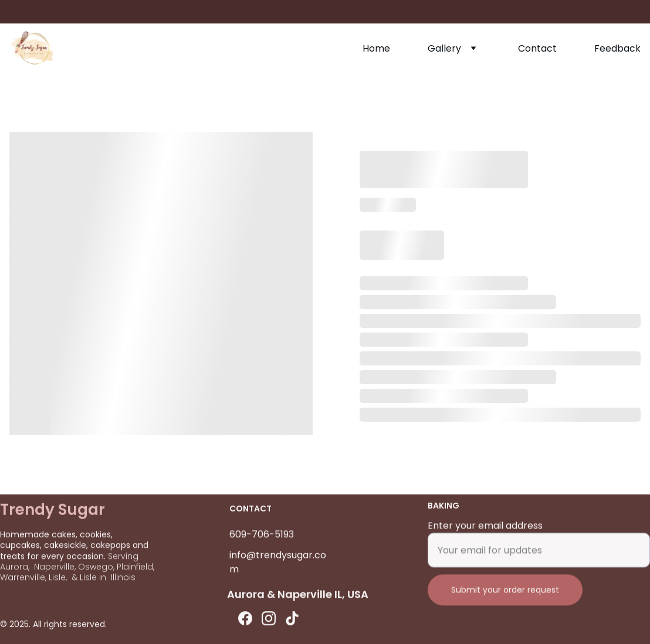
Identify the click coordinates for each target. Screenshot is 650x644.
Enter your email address (485, 532)
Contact (537, 48)
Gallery (444, 48)
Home (376, 48)
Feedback (617, 48)
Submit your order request (505, 596)
